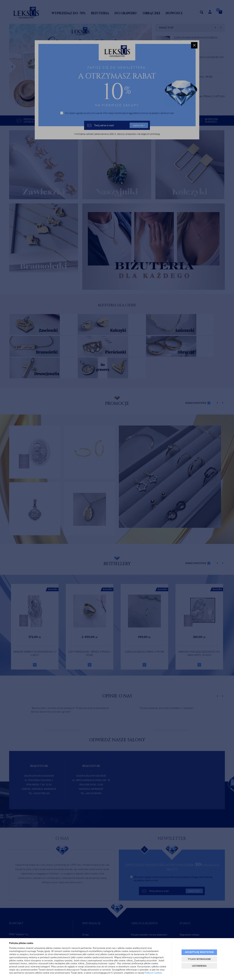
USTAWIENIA (199, 966)
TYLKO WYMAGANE (199, 959)
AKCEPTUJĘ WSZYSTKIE (199, 952)
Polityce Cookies (153, 973)
